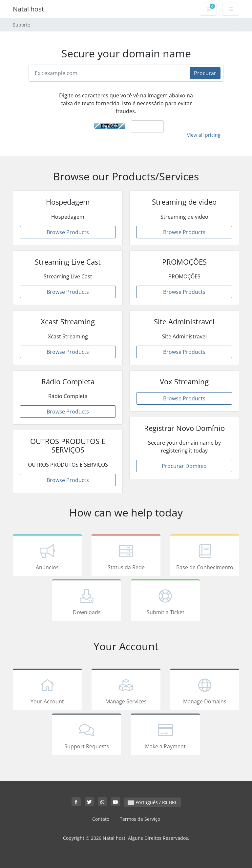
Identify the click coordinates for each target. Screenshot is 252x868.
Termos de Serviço (140, 819)
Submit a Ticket (165, 601)
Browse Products (68, 232)
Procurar (205, 73)
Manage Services (126, 691)
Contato (101, 819)
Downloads (87, 601)
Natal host (28, 9)
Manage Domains (205, 691)
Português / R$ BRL (152, 802)
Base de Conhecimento (205, 556)
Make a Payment (165, 736)
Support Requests (87, 736)
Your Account (47, 691)
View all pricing (204, 135)
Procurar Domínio (184, 466)
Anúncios (47, 556)
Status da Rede (126, 556)
